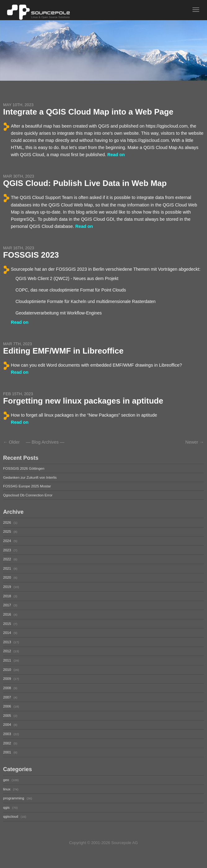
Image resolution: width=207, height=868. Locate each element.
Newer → (195, 442)
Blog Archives (45, 442)
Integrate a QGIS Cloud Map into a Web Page (88, 112)
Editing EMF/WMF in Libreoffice (63, 351)
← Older (11, 442)
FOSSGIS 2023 (31, 255)
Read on (116, 155)
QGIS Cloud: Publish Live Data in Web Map (85, 183)
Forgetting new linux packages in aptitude (83, 401)
